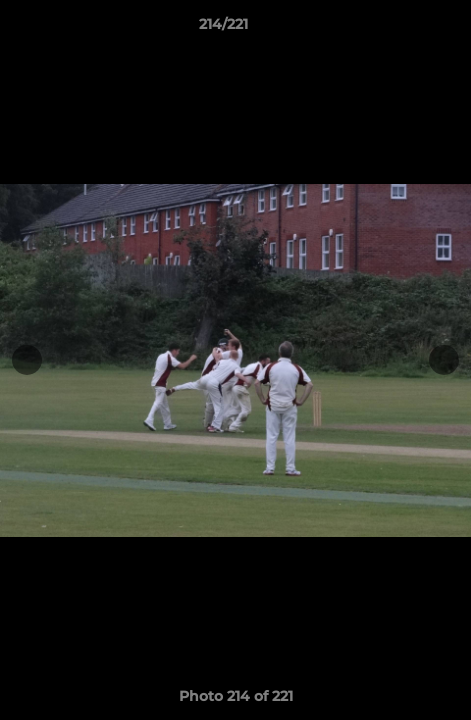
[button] (399, 29)
